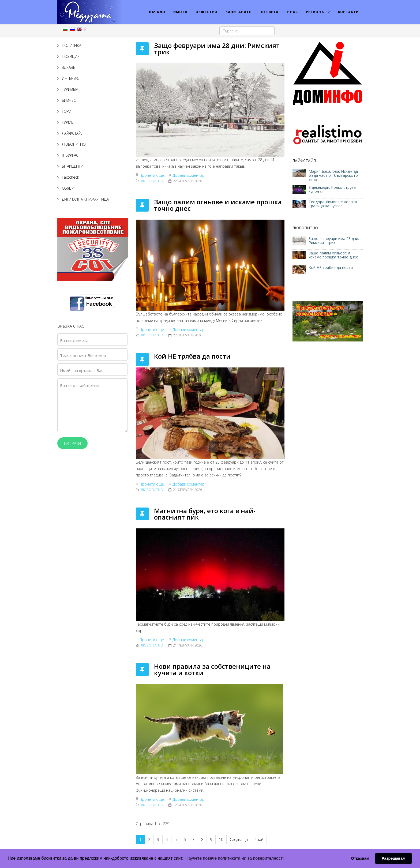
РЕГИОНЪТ (316, 12)
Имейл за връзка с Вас (82, 370)
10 (221, 839)
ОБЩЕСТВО (207, 12)
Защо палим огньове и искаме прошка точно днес (218, 205)
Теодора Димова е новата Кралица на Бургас (333, 204)
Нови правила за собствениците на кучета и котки (212, 669)
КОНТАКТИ (348, 12)
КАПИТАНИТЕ (239, 12)
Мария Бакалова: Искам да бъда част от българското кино (333, 175)
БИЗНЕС (68, 100)
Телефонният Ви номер (83, 355)
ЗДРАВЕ (68, 67)
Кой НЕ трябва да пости (192, 356)
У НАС (292, 12)
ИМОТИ (180, 12)
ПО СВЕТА (269, 12)
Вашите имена (74, 340)
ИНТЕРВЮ (70, 78)
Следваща (239, 839)
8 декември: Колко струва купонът (332, 189)
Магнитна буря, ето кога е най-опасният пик (205, 514)
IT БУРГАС (70, 155)
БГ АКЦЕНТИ (72, 166)
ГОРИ (66, 111)
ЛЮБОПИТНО (73, 144)
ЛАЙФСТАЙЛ (72, 133)
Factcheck (70, 177)
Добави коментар (189, 175)
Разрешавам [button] (394, 858)
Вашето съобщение (80, 385)
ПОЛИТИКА (71, 45)
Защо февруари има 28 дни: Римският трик (217, 49)
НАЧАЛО (157, 12)
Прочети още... (153, 175)
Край (259, 839)
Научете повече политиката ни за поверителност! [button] (235, 858)
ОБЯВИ (67, 188)
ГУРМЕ (67, 122)
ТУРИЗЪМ (70, 89)
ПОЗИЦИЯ (70, 56)
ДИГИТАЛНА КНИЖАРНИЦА (85, 199)
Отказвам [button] (360, 858)
